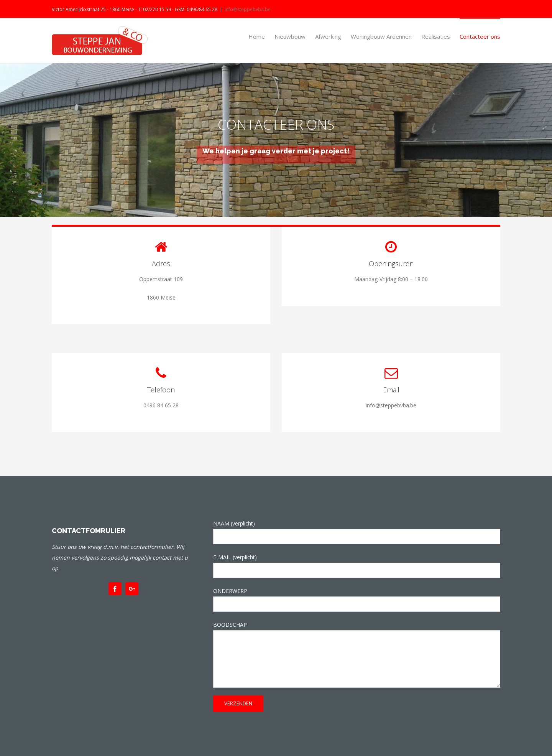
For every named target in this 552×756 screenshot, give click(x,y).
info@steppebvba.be (248, 9)
